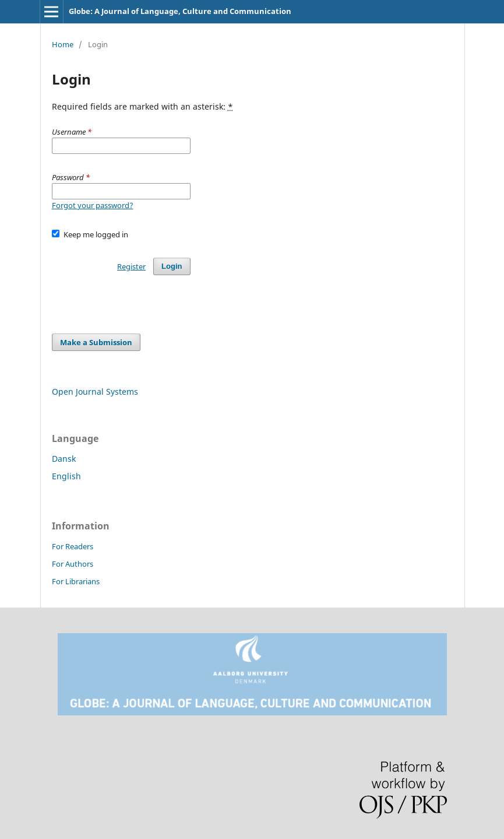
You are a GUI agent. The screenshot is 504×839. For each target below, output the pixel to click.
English (66, 476)
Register (131, 266)
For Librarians (76, 581)
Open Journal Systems (95, 392)
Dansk (64, 459)
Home (63, 44)
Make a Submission (96, 342)
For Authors (73, 564)
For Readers (73, 546)
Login (172, 266)
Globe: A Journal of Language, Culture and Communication (180, 11)
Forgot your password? (93, 205)
